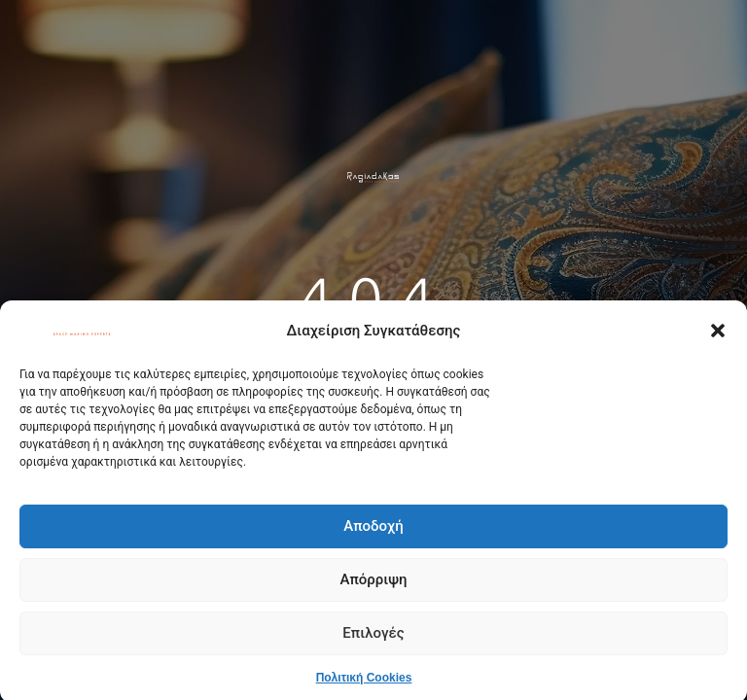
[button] (718, 335)
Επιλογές (373, 638)
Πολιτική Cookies (364, 682)
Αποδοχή (373, 531)
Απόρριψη (373, 584)
